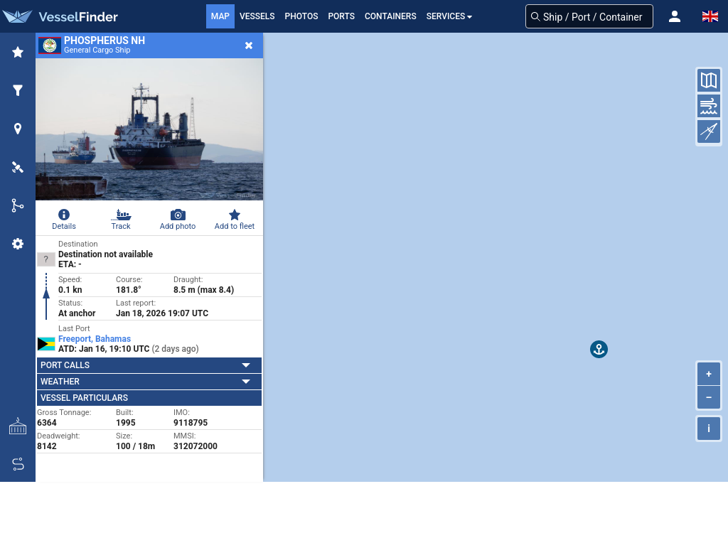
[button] (675, 16)
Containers (391, 16)
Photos (302, 16)
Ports (341, 16)
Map (220, 16)
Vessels (257, 16)
